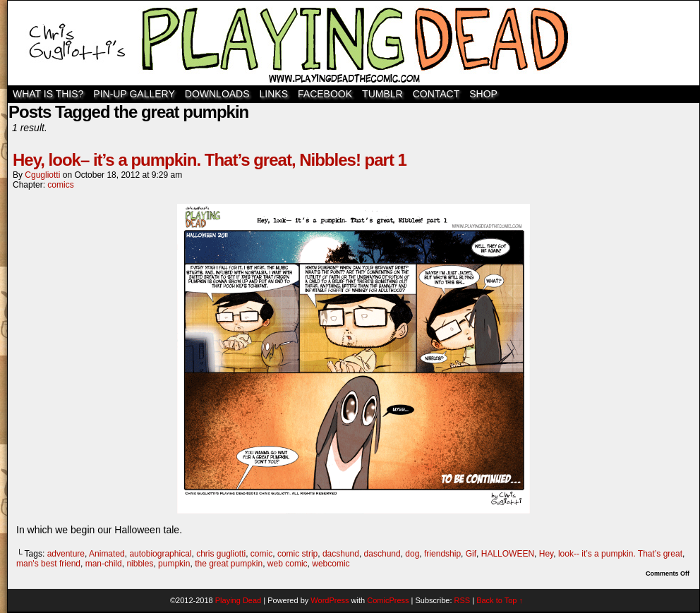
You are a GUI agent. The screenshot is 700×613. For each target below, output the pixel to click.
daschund (382, 554)
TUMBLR (382, 94)
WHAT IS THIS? (48, 94)
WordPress (330, 600)
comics (60, 185)
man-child (104, 564)
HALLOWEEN (508, 554)
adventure (66, 554)
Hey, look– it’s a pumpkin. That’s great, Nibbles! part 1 (210, 160)
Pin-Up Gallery (134, 94)
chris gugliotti (221, 554)
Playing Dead (354, 43)
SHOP (483, 94)
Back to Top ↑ (500, 600)
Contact (436, 94)
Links (274, 94)
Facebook (325, 94)
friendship (442, 554)
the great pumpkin (229, 564)
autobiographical (160, 554)
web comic (288, 564)
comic (261, 554)
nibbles (140, 564)
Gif (471, 554)
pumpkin (174, 564)
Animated (107, 554)
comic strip (297, 554)
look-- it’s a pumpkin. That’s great (620, 554)
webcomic (331, 564)
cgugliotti (42, 175)
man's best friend (48, 564)
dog (412, 554)
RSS (463, 600)
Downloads (217, 94)
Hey (546, 554)
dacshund (341, 554)
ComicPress (388, 600)
